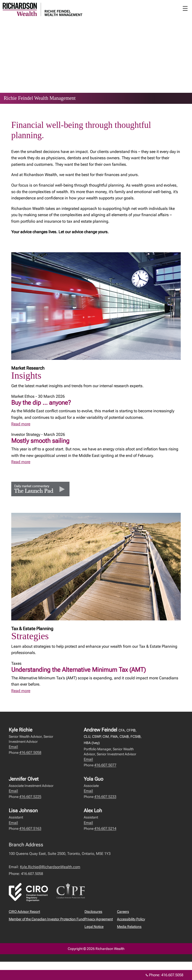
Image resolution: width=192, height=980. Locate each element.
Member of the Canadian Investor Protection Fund (47, 919)
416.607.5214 (105, 829)
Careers (123, 912)
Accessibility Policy (131, 919)
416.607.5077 (105, 765)
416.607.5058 (30, 753)
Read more (21, 424)
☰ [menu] (185, 9)
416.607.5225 (30, 797)
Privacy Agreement (99, 919)
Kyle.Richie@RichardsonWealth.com (50, 867)
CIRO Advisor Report (24, 912)
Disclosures (93, 912)
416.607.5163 (30, 829)
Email (13, 747)
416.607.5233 (105, 797)
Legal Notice (94, 927)
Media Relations (129, 927)
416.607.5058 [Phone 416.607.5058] (172, 975)
